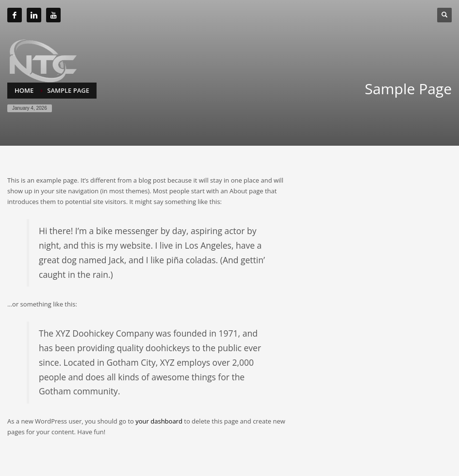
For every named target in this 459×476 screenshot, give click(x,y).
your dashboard (159, 421)
